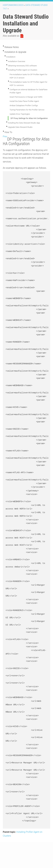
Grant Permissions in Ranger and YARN (26, 97)
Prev (5, 136)
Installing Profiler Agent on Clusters (23, 70)
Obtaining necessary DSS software (22, 66)
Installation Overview (17, 61)
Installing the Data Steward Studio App (24, 123)
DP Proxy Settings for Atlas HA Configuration (29, 118)
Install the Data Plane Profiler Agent (24, 101)
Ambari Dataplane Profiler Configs (24, 105)
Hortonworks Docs (13, 5)
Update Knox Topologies (20, 114)
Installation (11, 57)
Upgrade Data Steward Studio (20, 127)
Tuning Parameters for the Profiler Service (27, 110)
